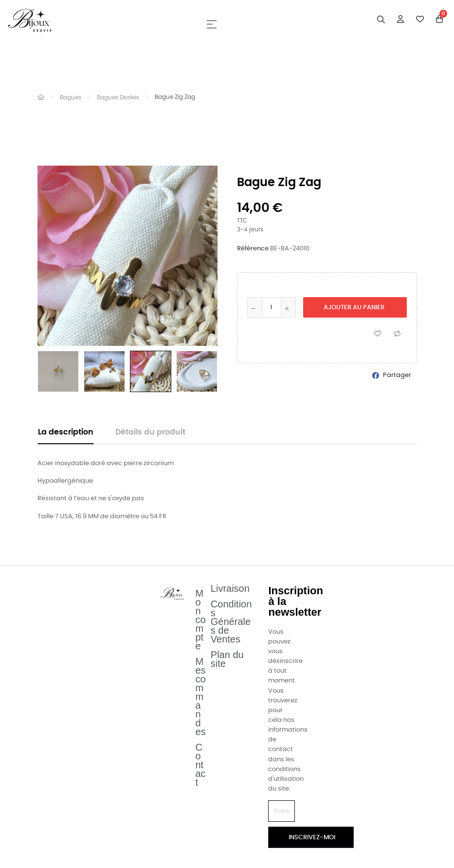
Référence (253, 249)
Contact (201, 765)
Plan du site (227, 659)
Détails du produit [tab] (150, 432)
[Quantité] (272, 307)
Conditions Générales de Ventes (231, 622)
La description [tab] (66, 432)
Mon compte (201, 620)
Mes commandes (201, 697)
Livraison (230, 588)
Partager (397, 375)
